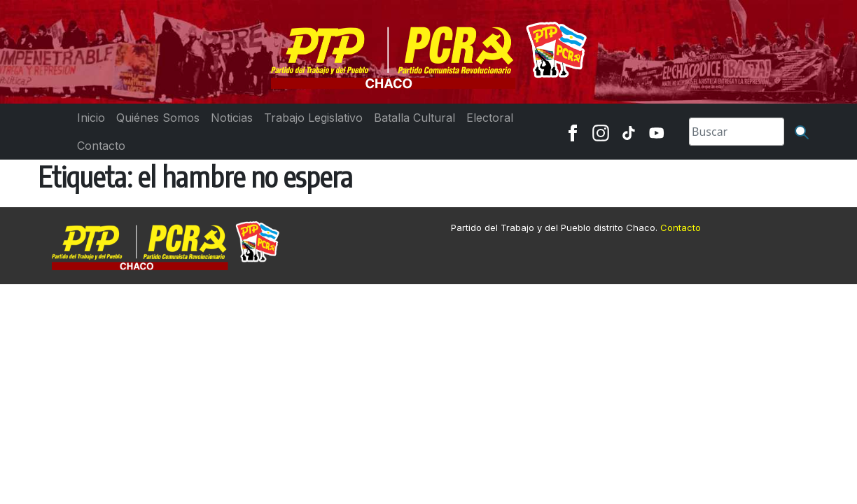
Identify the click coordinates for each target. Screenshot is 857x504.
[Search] (737, 132)
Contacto (681, 227)
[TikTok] (629, 132)
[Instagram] (601, 132)
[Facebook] (573, 132)
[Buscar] (802, 132)
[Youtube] (657, 132)
